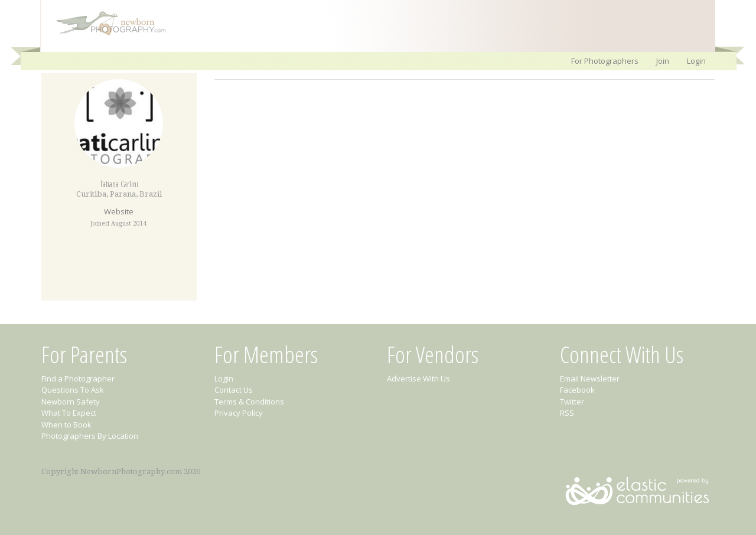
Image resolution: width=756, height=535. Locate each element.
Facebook (577, 390)
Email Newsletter (590, 379)
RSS (567, 413)
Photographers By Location (90, 436)
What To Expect (69, 413)
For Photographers (605, 61)
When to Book (66, 425)
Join (663, 61)
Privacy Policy (239, 413)
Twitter (572, 402)
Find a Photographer (78, 379)
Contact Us (234, 390)
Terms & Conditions (249, 402)
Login (696, 61)
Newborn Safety (71, 402)
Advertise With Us (418, 379)
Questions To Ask (73, 390)
